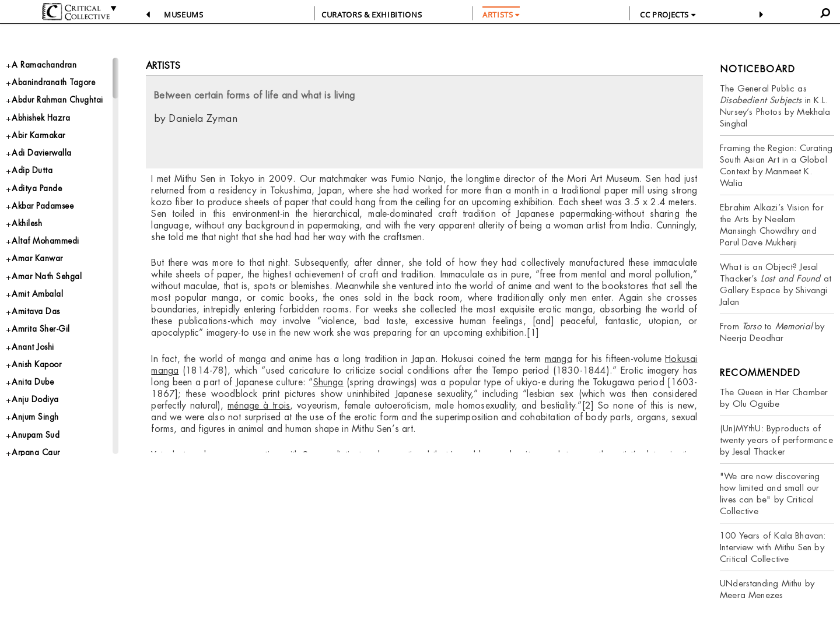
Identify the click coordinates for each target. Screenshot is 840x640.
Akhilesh (29, 253)
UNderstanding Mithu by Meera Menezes (767, 589)
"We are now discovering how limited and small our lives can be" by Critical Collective (770, 493)
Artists (163, 66)
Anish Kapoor (41, 408)
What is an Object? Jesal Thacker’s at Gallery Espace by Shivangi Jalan (776, 284)
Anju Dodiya (38, 446)
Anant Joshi (36, 388)
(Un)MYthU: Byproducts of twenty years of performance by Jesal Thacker (776, 440)
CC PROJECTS (668, 15)
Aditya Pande (40, 214)
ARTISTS (501, 15)
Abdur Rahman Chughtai (43, 111)
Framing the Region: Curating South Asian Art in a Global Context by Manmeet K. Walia (776, 165)
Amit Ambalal (39, 330)
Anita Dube (36, 427)
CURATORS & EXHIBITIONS (372, 15)
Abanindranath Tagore (60, 85)
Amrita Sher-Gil (44, 369)
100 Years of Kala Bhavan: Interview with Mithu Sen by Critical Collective (773, 547)
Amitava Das (38, 349)
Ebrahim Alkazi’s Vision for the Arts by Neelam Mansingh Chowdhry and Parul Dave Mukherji (772, 225)
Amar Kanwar (41, 291)
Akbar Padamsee (48, 233)
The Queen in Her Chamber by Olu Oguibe (774, 398)
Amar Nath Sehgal (51, 310)
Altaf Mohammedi (49, 272)
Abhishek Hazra (46, 136)
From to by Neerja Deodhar (772, 332)
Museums (184, 15)
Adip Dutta (34, 194)
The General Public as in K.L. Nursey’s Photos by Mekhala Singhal (775, 106)
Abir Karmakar (42, 155)
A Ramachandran (48, 66)
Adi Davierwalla (45, 175)
